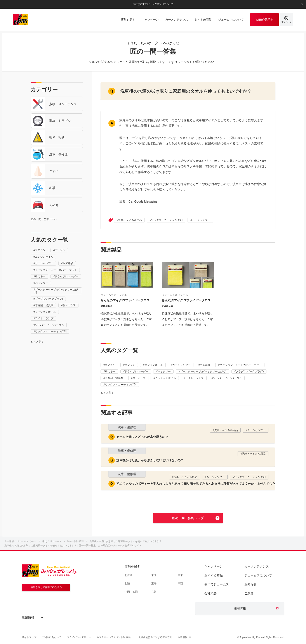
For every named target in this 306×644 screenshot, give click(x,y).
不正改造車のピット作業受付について (153, 4)
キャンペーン (214, 566)
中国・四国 (131, 592)
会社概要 (210, 593)
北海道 (129, 575)
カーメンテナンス (257, 566)
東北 (154, 575)
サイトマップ (29, 637)
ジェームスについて (258, 575)
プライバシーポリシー (79, 637)
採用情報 (240, 608)
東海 (154, 583)
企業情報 (183, 637)
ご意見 (249, 593)
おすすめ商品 (214, 575)
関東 (180, 575)
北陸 (127, 583)
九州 (154, 592)
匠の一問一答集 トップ (188, 518)
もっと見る (37, 342)
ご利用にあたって (52, 637)
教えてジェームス (217, 584)
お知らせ (250, 584)
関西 (180, 583)
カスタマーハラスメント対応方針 (115, 637)
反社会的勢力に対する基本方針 (155, 637)
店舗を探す (132, 566)
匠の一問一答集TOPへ (44, 219)
